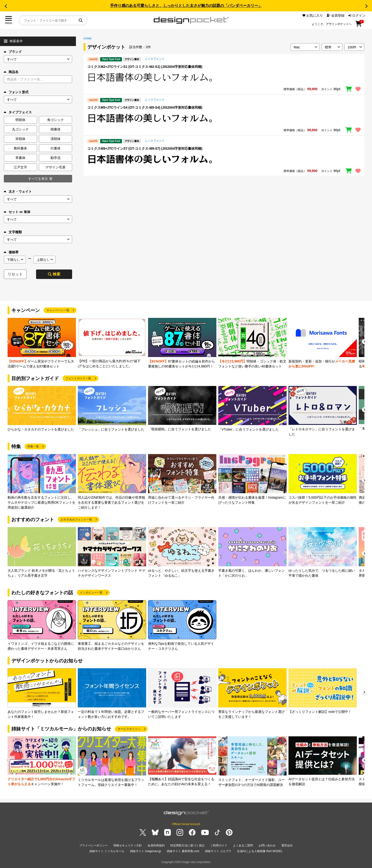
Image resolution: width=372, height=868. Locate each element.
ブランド (13, 52)
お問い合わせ (267, 845)
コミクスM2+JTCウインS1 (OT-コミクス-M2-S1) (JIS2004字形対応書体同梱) (145, 67)
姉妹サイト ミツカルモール (107, 851)
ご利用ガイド (219, 845)
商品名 (11, 72)
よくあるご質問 (243, 845)
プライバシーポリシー (93, 845)
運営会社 (287, 845)
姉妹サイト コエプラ (218, 851)
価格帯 (11, 252)
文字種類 (13, 232)
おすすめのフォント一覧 (76, 520)
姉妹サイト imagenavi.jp (146, 851)
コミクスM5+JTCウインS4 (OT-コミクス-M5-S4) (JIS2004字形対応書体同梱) (145, 107)
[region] (224, 77)
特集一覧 (33, 446)
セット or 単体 (17, 212)
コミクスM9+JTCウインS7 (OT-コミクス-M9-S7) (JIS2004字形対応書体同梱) (145, 149)
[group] (42, 343)
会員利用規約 (156, 845)
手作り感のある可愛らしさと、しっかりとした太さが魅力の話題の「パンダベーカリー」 (186, 6)
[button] (6, 6)
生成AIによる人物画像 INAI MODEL (260, 851)
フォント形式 (16, 92)
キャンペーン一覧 (58, 310)
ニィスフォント (155, 59)
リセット (15, 274)
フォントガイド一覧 (78, 378)
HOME (88, 38)
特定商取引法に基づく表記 (187, 845)
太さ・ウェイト (18, 191)
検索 (54, 274)
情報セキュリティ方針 (128, 845)
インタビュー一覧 (91, 593)
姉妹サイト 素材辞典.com (183, 851)
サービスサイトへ (129, 729)
